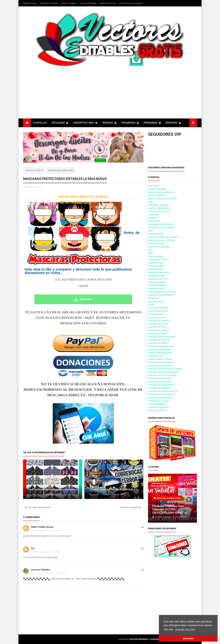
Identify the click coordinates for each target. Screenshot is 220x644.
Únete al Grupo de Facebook (131, 3)
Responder (142, 529)
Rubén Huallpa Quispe (42, 527)
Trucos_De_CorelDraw (158, 308)
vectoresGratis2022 (157, 410)
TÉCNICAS (109, 123)
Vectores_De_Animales (159, 321)
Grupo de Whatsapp (89, 3)
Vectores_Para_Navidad (159, 388)
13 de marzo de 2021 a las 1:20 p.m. (46, 552)
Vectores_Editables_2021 (160, 349)
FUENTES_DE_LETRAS (159, 260)
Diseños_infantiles (157, 244)
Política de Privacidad (49, 3)
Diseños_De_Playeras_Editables (163, 237)
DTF (150, 250)
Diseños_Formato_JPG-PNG (161, 240)
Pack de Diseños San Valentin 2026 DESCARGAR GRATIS (170, 509)
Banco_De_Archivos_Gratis (161, 192)
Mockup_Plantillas (157, 276)
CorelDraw (153, 218)
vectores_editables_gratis (160, 353)
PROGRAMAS (152, 123)
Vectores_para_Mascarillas (61, 170)
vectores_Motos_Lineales (160, 359)
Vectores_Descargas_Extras (161, 346)
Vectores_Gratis (156, 356)
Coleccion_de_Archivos (159, 208)
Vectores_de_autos (157, 327)
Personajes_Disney (157, 282)
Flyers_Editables (156, 256)
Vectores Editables (41, 570)
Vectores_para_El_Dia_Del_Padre (163, 372)
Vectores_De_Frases (158, 333)
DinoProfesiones (156, 234)
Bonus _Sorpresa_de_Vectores (162, 199)
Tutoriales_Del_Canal (158, 311)
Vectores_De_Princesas (159, 340)
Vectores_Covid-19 (34, 170)
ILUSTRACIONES (156, 266)
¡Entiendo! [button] (188, 638)
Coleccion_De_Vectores (159, 211)
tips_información (156, 301)
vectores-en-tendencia (159, 407)
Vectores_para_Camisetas (160, 365)
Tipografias (153, 298)
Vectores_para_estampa (160, 378)
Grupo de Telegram (69, 3)
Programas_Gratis (157, 288)
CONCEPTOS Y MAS (85, 123)
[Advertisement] (110, 89)
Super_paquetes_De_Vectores (162, 292)
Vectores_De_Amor (157, 317)
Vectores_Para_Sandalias (160, 398)
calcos (151, 202)
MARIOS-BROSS (156, 269)
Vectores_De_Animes (158, 324)
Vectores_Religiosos (158, 404)
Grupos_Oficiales (156, 263)
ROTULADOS (60, 123)
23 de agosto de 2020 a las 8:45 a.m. (47, 530)
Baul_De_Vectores (157, 195)
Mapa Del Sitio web (108, 3)
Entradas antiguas (131, 507)
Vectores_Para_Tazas (158, 401)
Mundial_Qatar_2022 (158, 279)
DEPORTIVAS (154, 221)
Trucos (151, 304)
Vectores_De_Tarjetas (158, 343)
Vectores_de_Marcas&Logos (162, 337)
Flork (150, 253)
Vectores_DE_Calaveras (159, 330)
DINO (151, 231)
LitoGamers (156, 639)
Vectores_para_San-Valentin (161, 394)
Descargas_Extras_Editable (161, 224)
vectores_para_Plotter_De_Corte (163, 391)
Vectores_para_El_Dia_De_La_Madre (165, 369)
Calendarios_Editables (159, 205)
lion (33, 548)
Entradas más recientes (38, 507)
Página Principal (30, 3)
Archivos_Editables (157, 189)
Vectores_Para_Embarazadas (162, 375)
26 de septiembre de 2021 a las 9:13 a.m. (49, 573)
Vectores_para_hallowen (160, 382)
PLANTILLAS (40, 123)
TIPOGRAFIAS (130, 123)
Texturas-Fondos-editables (161, 295)
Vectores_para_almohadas (161, 362)
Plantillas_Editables (157, 285)
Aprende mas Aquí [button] (185, 629)
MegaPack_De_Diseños (159, 272)
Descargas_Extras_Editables (161, 227)
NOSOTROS (173, 123)
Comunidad (154, 215)
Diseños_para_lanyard (159, 247)
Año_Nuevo (153, 186)
